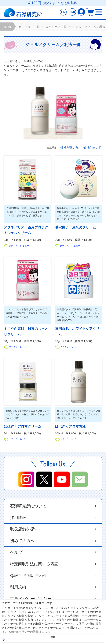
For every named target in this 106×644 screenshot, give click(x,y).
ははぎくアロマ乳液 (70, 426)
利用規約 (18, 587)
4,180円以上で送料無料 (53, 3)
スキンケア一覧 (56, 27)
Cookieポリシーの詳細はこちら (29, 632)
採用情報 (18, 517)
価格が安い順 (70, 148)
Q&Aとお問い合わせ (29, 575)
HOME (7, 27)
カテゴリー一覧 (29, 27)
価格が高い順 (92, 148)
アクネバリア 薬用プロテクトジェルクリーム (26, 230)
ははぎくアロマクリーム (23, 426)
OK (53, 637)
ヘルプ (16, 552)
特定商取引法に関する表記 (34, 564)
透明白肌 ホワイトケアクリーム (77, 331)
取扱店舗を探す (24, 529)
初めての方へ (22, 541)
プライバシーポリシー (31, 599)
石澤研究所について (28, 506)
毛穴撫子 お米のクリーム (75, 228)
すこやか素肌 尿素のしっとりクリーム (26, 331)
